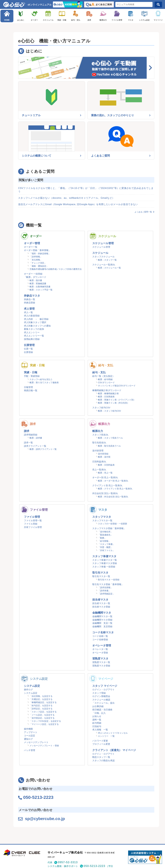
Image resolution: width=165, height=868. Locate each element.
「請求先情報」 (105, 587)
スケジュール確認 (101, 700)
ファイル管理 (117, 20)
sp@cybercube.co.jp (47, 818)
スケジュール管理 (103, 243)
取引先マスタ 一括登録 (109, 580)
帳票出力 (103, 20)
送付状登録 (103, 454)
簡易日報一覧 (31, 390)
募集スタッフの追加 (34, 329)
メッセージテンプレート (36, 742)
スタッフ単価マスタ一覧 (105, 560)
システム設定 (144, 20)
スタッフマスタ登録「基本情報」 (109, 528)
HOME (7, 20)
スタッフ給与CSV (101, 408)
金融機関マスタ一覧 (102, 616)
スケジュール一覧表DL (104, 265)
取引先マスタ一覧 (101, 576)
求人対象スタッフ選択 (35, 322)
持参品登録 (30, 303)
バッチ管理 (30, 750)
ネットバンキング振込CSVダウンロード (117, 386)
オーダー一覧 (31, 247)
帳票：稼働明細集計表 (108, 393)
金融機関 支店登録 (102, 626)
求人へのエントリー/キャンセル (113, 733)
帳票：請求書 (36, 438)
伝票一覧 (28, 349)
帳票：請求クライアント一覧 (43, 449)
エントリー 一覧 (106, 736)
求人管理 (29, 309)
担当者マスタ (100, 600)
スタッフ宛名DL (100, 435)
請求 (89, 20)
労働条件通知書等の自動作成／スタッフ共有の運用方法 (56, 269)
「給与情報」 (104, 541)
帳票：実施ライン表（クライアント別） (117, 400)
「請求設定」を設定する (41, 709)
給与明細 (97, 723)
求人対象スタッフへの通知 (37, 326)
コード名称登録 (100, 639)
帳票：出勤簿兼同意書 (40, 287)
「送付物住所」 (105, 532)
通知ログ (28, 739)
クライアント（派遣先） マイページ (114, 750)
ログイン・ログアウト (103, 690)
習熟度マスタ (100, 659)
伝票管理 (29, 345)
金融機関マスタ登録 (102, 620)
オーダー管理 (32, 243)
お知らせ (97, 716)
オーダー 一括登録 (33, 274)
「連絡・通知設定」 (39, 266)
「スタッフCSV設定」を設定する (45, 721)
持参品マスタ (32, 296)
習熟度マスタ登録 (101, 666)
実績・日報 (62, 20)
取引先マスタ (100, 573)
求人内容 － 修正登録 (36, 319)
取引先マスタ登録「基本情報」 (108, 584)
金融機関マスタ (102, 613)
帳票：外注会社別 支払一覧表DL (113, 497)
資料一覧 (97, 720)
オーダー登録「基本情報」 (37, 250)
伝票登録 (28, 352)
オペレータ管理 (102, 646)
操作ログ (28, 690)
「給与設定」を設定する (41, 705)
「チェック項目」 (38, 263)
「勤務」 (102, 538)
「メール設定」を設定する (42, 715)
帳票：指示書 (36, 280)
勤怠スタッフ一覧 (101, 757)
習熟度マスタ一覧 (101, 662)
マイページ (158, 20)
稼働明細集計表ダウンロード (107, 390)
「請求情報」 (36, 257)
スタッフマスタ (102, 517)
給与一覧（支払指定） (103, 376)
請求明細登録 (31, 435)
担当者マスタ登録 (101, 607)
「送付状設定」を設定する (42, 718)
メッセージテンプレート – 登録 (44, 746)
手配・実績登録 (32, 376)
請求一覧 (28, 443)
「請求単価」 (104, 591)
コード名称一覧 (100, 636)
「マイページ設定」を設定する (44, 724)
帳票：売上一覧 (105, 473)
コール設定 (30, 736)
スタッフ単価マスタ (104, 556)
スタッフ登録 (99, 693)
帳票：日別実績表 (106, 397)
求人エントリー (32, 332)
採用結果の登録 (32, 339)
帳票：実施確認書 (38, 283)
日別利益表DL (99, 462)
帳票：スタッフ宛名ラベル (110, 438)
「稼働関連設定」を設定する (43, 702)
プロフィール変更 (101, 744)
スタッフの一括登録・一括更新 (113, 524)
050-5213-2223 (94, 865)
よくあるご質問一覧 (144, 212)
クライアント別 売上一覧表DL (107, 485)
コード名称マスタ (103, 632)
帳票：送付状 (104, 457)
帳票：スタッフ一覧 (107, 260)
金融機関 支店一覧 (102, 623)
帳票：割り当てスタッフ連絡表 (44, 382)
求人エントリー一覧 (34, 336)
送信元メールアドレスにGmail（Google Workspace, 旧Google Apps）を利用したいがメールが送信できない (78, 204)
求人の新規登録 (32, 316)
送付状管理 (98, 451)
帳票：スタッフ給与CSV (109, 411)
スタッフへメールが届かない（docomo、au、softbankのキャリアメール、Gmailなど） (66, 198)
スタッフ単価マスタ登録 (105, 563)
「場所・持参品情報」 (40, 254)
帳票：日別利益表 (106, 465)
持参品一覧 (30, 299)
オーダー (34, 20)
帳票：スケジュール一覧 (109, 268)
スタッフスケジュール (103, 257)
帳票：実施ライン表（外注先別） (114, 403)
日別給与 (97, 726)
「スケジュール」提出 (103, 703)
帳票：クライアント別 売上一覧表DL (115, 489)
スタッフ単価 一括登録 (104, 567)
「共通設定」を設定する (41, 699)
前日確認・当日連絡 (102, 710)
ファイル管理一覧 (33, 520)
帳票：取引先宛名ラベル (109, 446)
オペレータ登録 (100, 653)
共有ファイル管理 (33, 527)
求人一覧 (28, 312)
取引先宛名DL (99, 443)
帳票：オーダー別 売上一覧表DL (113, 481)
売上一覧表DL (99, 470)
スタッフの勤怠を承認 (103, 760)
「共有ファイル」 (106, 550)
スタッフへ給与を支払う (41, 379)
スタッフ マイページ (105, 686)
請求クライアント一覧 (35, 446)
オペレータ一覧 (100, 649)
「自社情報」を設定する (41, 696)
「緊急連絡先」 (105, 535)
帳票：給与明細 (105, 379)
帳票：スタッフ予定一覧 (41, 290)
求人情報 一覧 (100, 730)
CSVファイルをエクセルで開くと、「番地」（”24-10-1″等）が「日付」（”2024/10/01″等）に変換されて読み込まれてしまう (86, 190)
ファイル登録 (31, 524)
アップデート (31, 732)
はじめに (21, 20)
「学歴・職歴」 (105, 547)
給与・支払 (76, 20)
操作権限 (28, 729)
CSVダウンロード (106, 382)
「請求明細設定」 (106, 594)
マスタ (131, 20)
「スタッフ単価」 (106, 544)
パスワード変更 (100, 741)
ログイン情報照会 (101, 696)
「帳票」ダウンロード (35, 277)
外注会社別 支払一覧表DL (105, 493)
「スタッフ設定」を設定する (43, 712)
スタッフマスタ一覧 (102, 520)
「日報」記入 (99, 713)
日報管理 (28, 387)
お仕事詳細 (98, 706)
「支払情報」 (36, 260)
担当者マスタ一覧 (101, 603)
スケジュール (48, 20)
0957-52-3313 (68, 862)
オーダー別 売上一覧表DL (105, 477)
